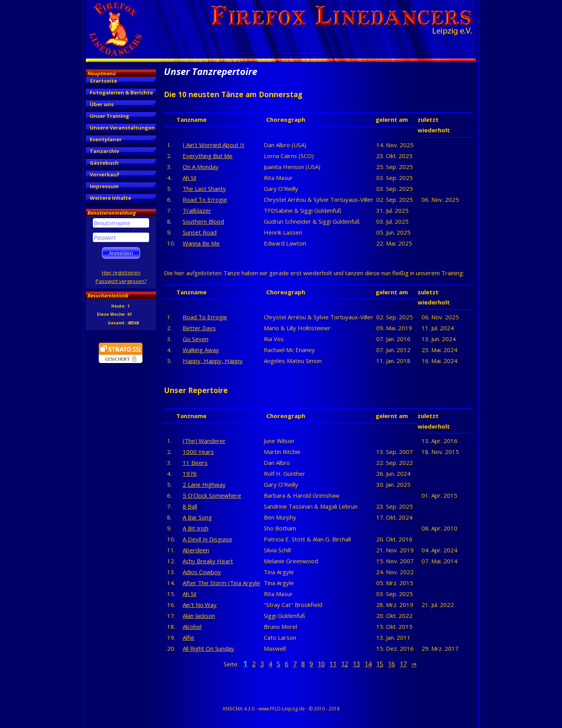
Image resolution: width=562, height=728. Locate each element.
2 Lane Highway (204, 484)
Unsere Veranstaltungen (122, 128)
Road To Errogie (205, 199)
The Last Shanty (204, 189)
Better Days (199, 328)
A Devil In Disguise (207, 539)
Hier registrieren (121, 272)
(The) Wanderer (204, 441)
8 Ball (190, 506)
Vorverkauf (105, 174)
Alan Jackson (199, 616)
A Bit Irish (196, 528)
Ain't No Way (200, 605)
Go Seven (196, 339)
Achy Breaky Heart (208, 561)
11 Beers (195, 463)
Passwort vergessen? (121, 281)
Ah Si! (189, 178)
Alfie (189, 637)
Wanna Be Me (201, 243)
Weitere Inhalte (110, 198)
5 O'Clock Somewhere (212, 495)
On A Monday (201, 167)
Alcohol (192, 627)
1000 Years (198, 452)
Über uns (102, 104)
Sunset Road (200, 232)
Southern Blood (203, 221)
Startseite (103, 81)
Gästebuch (104, 163)
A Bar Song (197, 517)
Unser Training (109, 116)
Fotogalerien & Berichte (121, 93)
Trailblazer (197, 210)
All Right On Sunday (208, 648)
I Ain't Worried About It (213, 145)
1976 (190, 473)
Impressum (104, 186)
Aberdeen (196, 550)
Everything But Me (208, 156)
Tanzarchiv (104, 151)
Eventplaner (106, 139)
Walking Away (201, 350)
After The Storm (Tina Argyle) (222, 583)
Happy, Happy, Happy (213, 361)
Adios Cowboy (202, 572)
